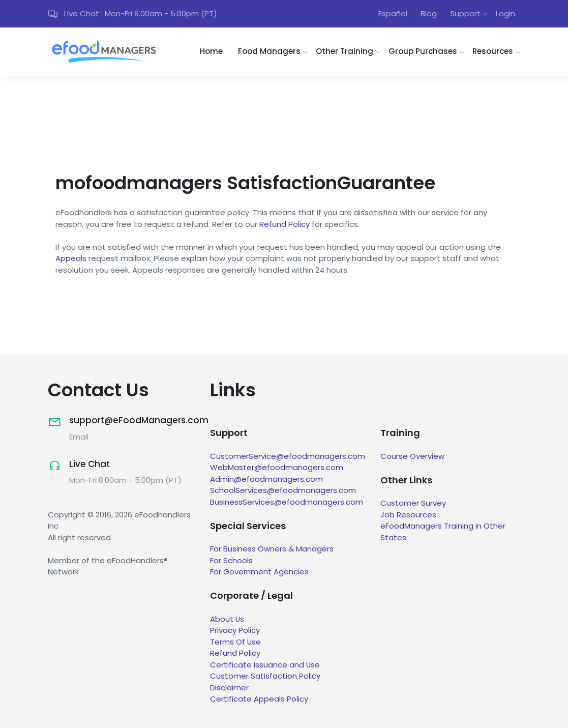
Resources (493, 52)
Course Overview (412, 456)
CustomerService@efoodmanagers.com (288, 456)
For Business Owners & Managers (272, 549)
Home (211, 52)
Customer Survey (413, 503)
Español (393, 13)
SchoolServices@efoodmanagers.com (283, 490)
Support (465, 13)
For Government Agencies (259, 572)
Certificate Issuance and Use (265, 665)
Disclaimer (229, 688)
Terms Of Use (236, 642)
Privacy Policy (235, 631)
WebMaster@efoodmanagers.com (277, 467)
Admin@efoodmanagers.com (266, 479)
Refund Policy (285, 224)
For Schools (231, 560)
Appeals (71, 259)
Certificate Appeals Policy (259, 699)
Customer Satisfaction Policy (265, 676)
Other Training (345, 52)
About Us (227, 619)
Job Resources (408, 515)
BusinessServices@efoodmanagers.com (287, 502)
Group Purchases (423, 52)
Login (505, 13)
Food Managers (269, 52)
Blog (429, 13)
